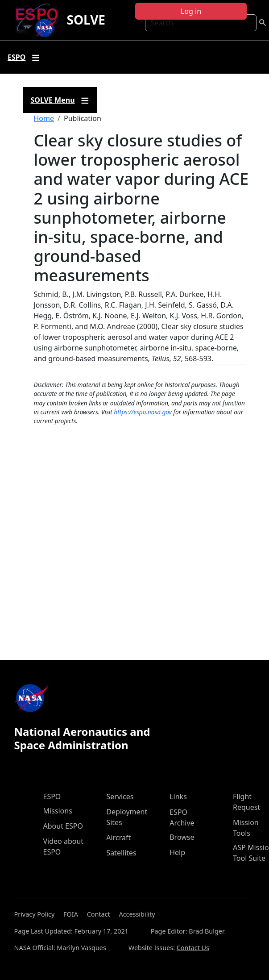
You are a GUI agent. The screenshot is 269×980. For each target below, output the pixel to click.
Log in (191, 11)
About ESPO (63, 826)
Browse (182, 837)
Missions (58, 811)
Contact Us (193, 948)
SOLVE (86, 20)
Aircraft (118, 838)
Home (44, 118)
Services (120, 797)
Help (177, 852)
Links (178, 797)
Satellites (121, 853)
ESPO (52, 797)
